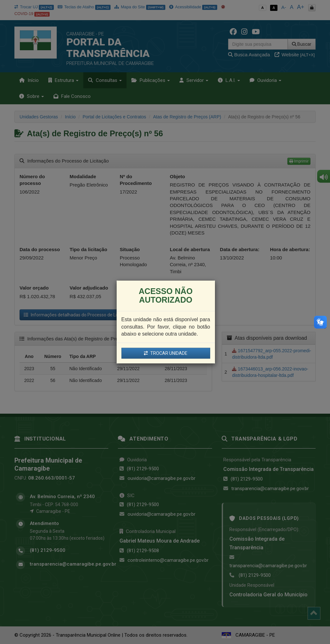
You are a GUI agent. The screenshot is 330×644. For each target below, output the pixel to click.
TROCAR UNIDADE (166, 353)
